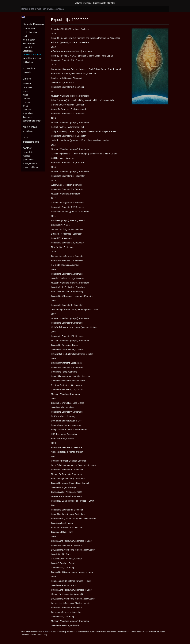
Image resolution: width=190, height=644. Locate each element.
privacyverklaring (31, 167)
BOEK (25, 36)
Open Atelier (28, 47)
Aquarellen (28, 113)
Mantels (26, 99)
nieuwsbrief (28, 152)
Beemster (27, 110)
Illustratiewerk (29, 43)
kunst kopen (28, 131)
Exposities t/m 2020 (32, 55)
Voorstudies (28, 51)
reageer (26, 156)
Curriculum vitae (30, 32)
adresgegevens (30, 163)
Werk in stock (29, 40)
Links (26, 138)
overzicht (27, 72)
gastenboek (28, 160)
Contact (27, 148)
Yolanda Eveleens (83, 3)
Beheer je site (28, 9)
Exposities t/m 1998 (32, 58)
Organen (27, 102)
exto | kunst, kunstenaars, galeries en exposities (30, 3)
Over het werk (29, 29)
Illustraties (27, 117)
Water (25, 95)
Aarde (26, 91)
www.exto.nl (48, 632)
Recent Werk (28, 87)
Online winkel (31, 127)
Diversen (27, 84)
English (23, 17)
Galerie (27, 79)
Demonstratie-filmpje (32, 121)
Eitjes (25, 106)
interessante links (31, 142)
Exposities (29, 68)
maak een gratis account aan (50, 9)
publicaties (28, 62)
